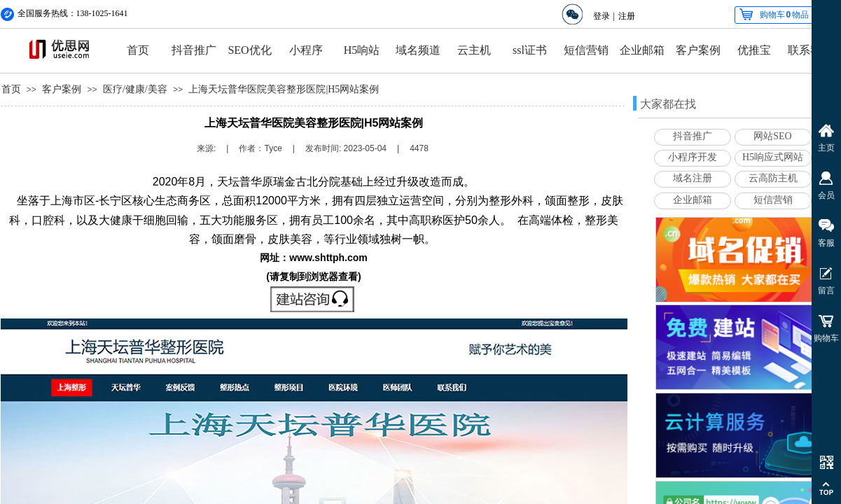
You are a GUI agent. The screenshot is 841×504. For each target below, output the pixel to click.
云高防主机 (773, 178)
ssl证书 (530, 50)
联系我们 (810, 50)
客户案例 (698, 50)
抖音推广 (194, 50)
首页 (138, 50)
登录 (602, 16)
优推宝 (754, 50)
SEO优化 (249, 50)
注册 (627, 16)
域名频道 (418, 50)
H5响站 (362, 50)
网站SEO (772, 136)
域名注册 (693, 178)
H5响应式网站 (773, 157)
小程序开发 (693, 157)
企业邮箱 (642, 50)
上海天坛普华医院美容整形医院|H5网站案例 (284, 89)
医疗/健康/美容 (135, 89)
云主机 (474, 50)
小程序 (306, 50)
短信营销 (586, 50)
